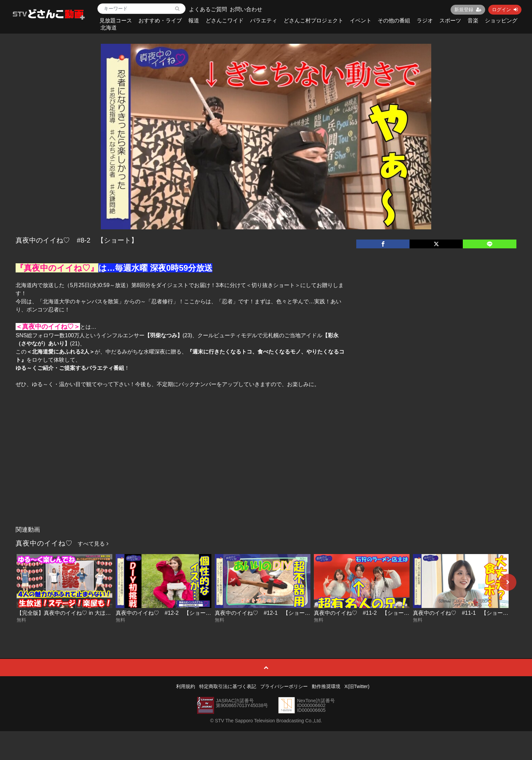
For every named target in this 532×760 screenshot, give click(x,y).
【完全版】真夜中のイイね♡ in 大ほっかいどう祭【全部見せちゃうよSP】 (108, 613)
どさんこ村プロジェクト (313, 21)
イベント (361, 21)
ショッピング (501, 21)
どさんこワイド (225, 21)
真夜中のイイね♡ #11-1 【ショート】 (463, 613)
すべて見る (93, 544)
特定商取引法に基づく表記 (228, 686)
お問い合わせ (246, 9)
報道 (194, 21)
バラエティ (264, 21)
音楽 (473, 21)
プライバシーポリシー (284, 686)
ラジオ (425, 21)
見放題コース (116, 21)
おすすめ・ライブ (160, 21)
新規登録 (468, 9)
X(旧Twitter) (357, 686)
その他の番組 (394, 21)
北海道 (109, 28)
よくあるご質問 (208, 9)
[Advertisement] (266, 472)
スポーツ (450, 21)
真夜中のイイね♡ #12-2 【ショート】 (166, 613)
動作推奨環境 (326, 686)
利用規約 (186, 686)
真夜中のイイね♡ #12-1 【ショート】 (265, 613)
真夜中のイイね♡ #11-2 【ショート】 (364, 613)
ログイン (505, 9)
